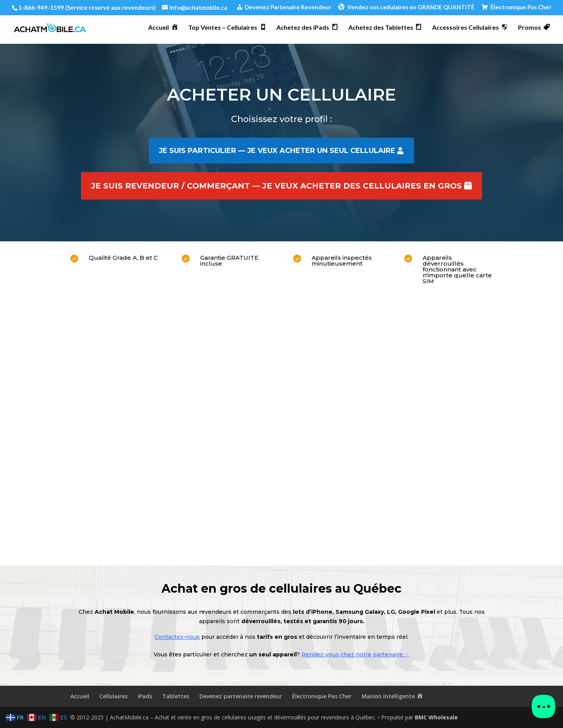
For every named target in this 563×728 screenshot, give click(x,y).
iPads (145, 696)
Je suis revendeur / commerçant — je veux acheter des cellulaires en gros (276, 186)
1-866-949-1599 (41, 7)
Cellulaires (113, 696)
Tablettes (176, 696)
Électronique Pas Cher (322, 696)
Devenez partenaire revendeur (241, 696)
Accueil (80, 696)
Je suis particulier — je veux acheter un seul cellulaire (277, 151)
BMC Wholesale (436, 717)
